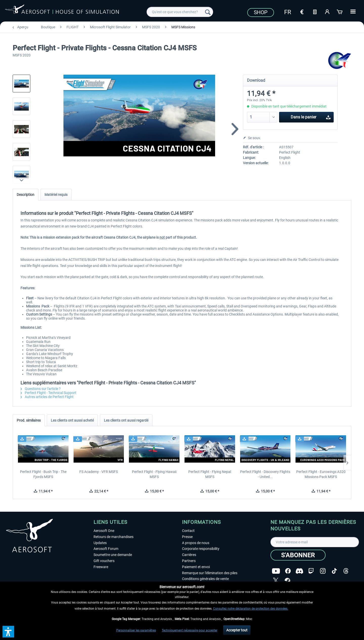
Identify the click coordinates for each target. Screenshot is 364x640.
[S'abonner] (298, 555)
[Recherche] (208, 12)
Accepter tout (237, 630)
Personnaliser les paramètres (136, 630)
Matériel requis (56, 195)
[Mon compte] (327, 11)
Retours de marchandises (113, 537)
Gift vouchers (104, 561)
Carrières (189, 555)
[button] (8, 632)
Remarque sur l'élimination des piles (210, 573)
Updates (100, 543)
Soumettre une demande (113, 555)
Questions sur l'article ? (41, 389)
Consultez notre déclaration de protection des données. (251, 609)
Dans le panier (311, 116)
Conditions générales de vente (205, 579)
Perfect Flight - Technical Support (48, 393)
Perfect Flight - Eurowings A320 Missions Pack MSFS (321, 474)
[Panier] (340, 11)
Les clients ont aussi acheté (72, 420)
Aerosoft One (104, 531)
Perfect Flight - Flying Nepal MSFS (210, 474)
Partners (189, 561)
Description (26, 195)
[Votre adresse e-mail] (315, 542)
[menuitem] (180, 12)
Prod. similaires (29, 420)
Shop (261, 12)
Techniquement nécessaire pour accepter (190, 630)
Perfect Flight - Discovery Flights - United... (265, 474)
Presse (187, 537)
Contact (188, 531)
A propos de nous (196, 543)
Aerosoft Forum (106, 549)
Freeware (101, 567)
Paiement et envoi (196, 567)
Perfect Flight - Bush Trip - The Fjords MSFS (43, 474)
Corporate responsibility (201, 549)
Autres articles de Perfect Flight (47, 397)
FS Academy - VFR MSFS (99, 472)
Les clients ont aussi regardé (126, 420)
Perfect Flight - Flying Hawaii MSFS (154, 474)
